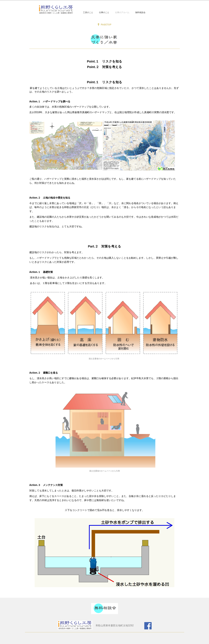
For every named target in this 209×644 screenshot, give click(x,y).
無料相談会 (140, 12)
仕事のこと (104, 12)
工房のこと (88, 12)
